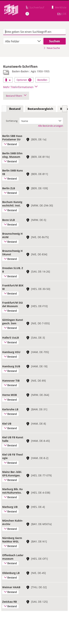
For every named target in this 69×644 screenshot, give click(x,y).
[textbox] (34, 32)
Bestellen (42, 80)
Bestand (15, 109)
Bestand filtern (16, 96)
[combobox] (23, 41)
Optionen (24, 80)
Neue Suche (52, 48)
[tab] (15, 109)
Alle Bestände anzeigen (51, 126)
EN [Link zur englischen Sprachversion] (59, 14)
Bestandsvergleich (40, 109)
